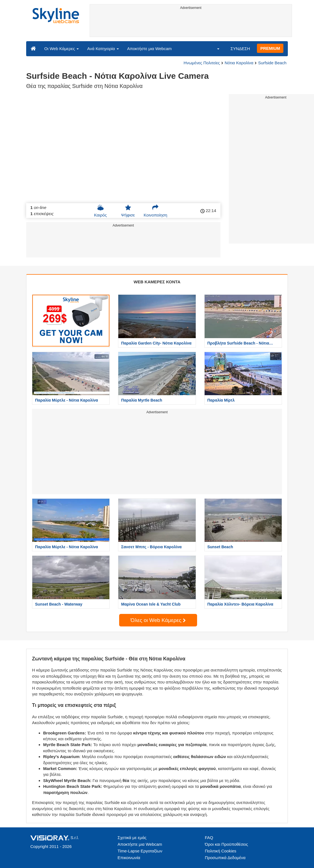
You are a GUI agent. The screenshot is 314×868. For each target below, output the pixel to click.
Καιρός (100, 211)
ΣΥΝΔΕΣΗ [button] (240, 49)
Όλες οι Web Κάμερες (158, 620)
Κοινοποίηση (155, 211)
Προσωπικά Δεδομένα (225, 858)
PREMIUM (270, 48)
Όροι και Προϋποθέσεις (226, 844)
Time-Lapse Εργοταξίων (140, 851)
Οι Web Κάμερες (62, 49)
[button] (215, 48)
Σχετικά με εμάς (132, 838)
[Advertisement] (191, 24)
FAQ (209, 838)
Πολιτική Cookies (221, 851)
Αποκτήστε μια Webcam (149, 49)
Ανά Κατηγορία (103, 49)
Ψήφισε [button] (128, 211)
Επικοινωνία (129, 858)
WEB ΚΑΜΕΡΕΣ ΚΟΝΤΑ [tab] (157, 282)
